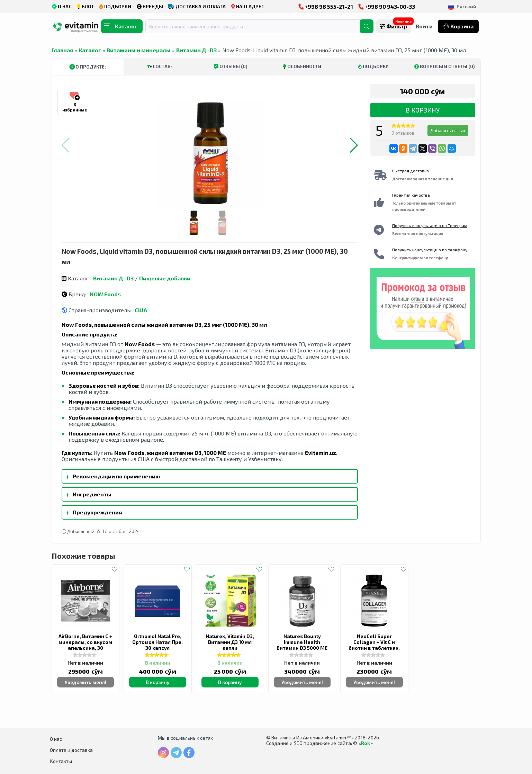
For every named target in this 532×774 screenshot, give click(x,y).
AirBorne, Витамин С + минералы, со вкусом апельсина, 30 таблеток (85, 645)
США (141, 310)
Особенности (302, 66)
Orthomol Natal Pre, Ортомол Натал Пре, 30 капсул (157, 642)
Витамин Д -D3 (196, 50)
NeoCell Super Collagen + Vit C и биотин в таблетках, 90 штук (374, 645)
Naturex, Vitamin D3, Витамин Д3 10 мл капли (230, 642)
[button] (354, 145)
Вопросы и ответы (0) (445, 66)
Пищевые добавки (165, 278)
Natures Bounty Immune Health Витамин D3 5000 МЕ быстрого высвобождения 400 (302, 648)
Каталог (90, 50)
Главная (62, 50)
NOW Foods (105, 294)
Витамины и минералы (139, 50)
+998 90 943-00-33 (387, 6)
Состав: (160, 66)
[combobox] (257, 26)
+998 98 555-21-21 (326, 6)
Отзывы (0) (231, 66)
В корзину (423, 110)
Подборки (373, 66)
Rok (366, 743)
